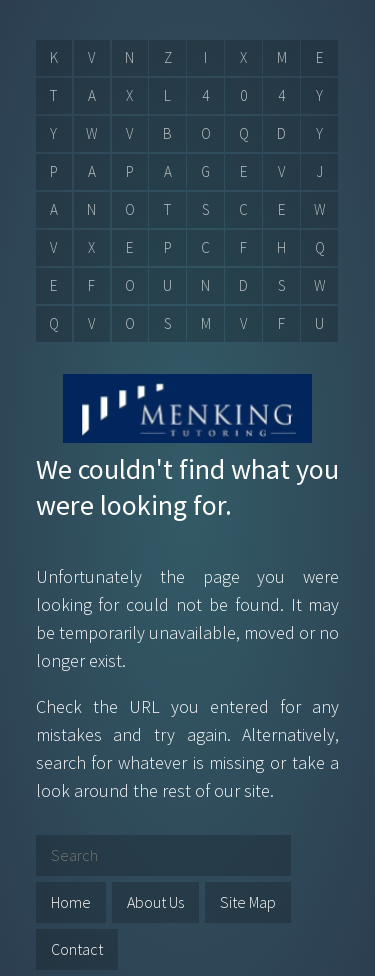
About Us (155, 902)
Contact (77, 949)
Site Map (248, 902)
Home (71, 902)
